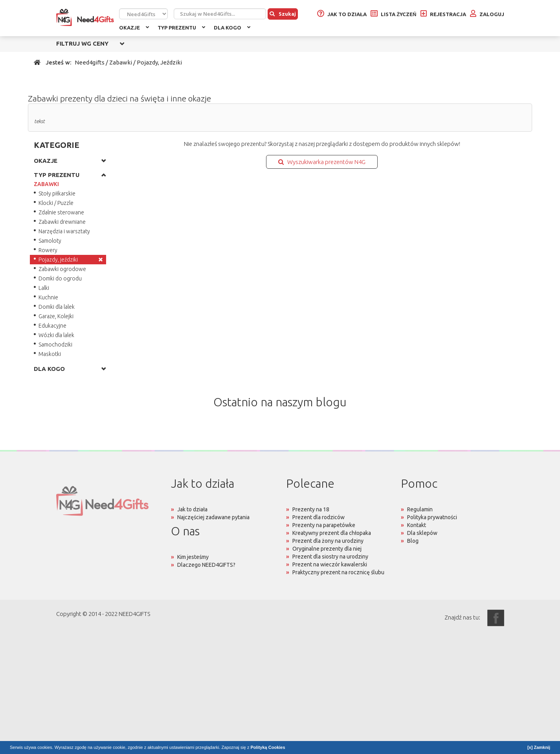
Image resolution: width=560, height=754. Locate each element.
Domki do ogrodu (60, 278)
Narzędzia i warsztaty (64, 231)
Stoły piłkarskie (57, 194)
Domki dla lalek (57, 307)
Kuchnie (48, 297)
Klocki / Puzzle (56, 203)
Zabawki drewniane (62, 222)
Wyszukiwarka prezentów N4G (322, 162)
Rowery (48, 250)
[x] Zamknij (539, 747)
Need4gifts (90, 62)
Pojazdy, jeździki (58, 260)
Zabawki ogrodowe (62, 269)
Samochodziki (55, 345)
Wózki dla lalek (56, 335)
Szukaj (283, 14)
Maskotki (50, 354)
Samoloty (50, 241)
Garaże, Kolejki (56, 316)
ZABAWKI (46, 184)
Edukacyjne (52, 326)
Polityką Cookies (268, 747)
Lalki (44, 288)
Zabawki (121, 62)
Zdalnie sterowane (61, 212)
